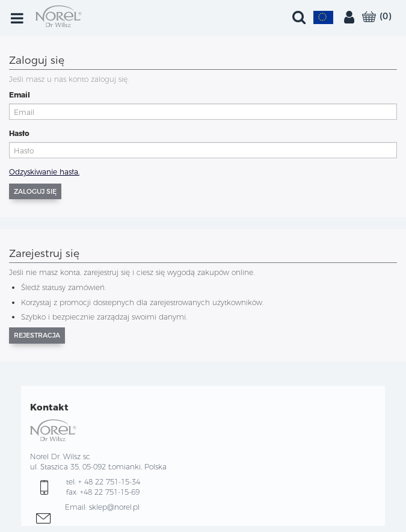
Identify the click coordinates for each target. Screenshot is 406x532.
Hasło (19, 133)
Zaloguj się (35, 191)
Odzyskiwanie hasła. (44, 172)
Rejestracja (37, 335)
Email (20, 95)
